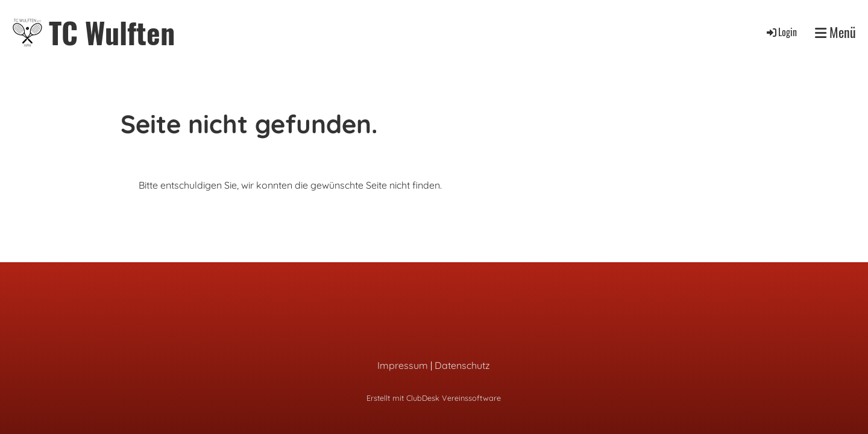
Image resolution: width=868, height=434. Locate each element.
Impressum (403, 365)
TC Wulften (112, 32)
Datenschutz (462, 365)
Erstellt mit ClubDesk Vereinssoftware (434, 398)
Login (781, 32)
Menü (835, 32)
